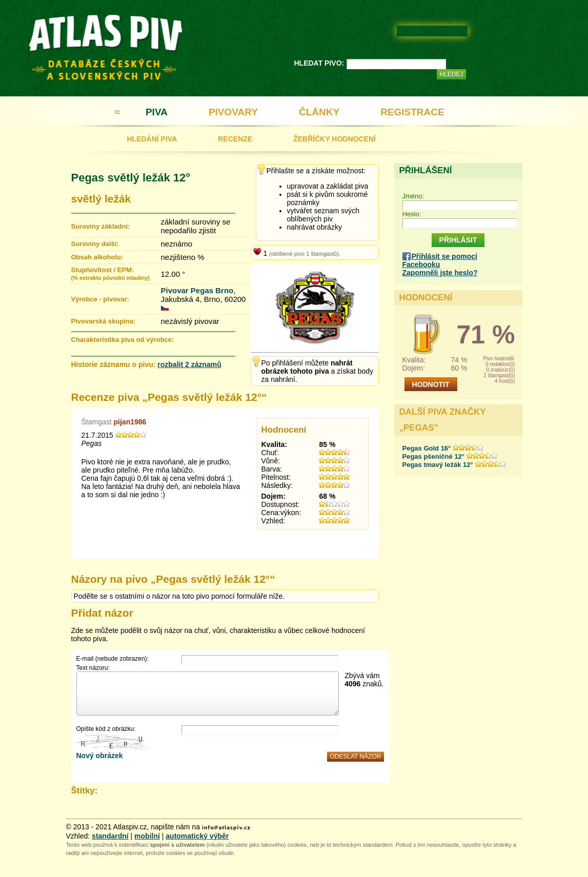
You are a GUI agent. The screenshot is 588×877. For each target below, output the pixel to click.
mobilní (147, 836)
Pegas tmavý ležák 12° (438, 465)
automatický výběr (197, 836)
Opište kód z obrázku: (106, 729)
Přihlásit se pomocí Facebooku (440, 260)
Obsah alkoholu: (97, 257)
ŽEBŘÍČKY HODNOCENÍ (334, 139)
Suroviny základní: (101, 226)
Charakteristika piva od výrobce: (123, 340)
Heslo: (412, 214)
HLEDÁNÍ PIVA (152, 139)
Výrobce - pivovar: (100, 299)
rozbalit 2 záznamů (189, 364)
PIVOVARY (233, 112)
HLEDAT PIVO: (319, 63)
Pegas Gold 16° (427, 448)
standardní (110, 836)
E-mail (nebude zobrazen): (113, 659)
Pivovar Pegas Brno (197, 290)
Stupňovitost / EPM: (110, 273)
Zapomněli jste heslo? (440, 273)
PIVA (157, 112)
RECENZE (235, 139)
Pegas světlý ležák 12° (131, 178)
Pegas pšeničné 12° (434, 456)
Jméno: (413, 196)
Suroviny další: (95, 244)
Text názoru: (93, 668)
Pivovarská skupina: (104, 321)
